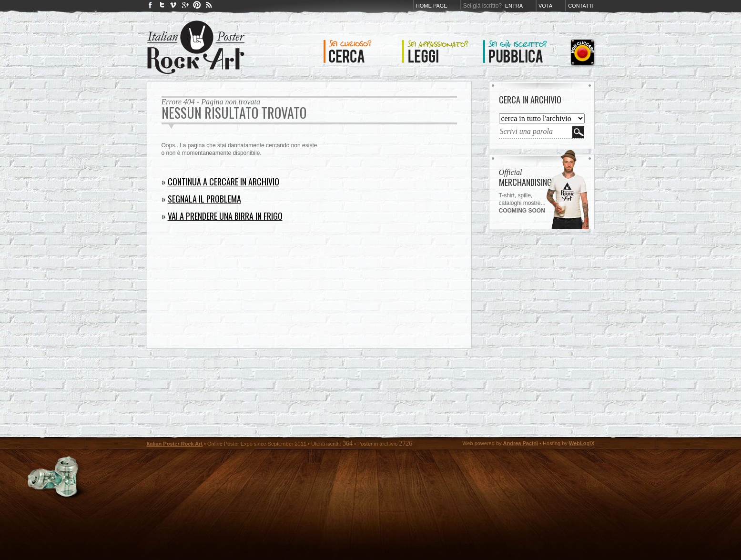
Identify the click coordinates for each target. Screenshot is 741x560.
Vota (545, 6)
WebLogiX (582, 443)
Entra (514, 6)
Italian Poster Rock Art (175, 444)
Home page (432, 6)
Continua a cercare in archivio (223, 182)
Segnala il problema (204, 199)
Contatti (581, 6)
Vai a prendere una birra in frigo (225, 216)
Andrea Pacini (521, 443)
